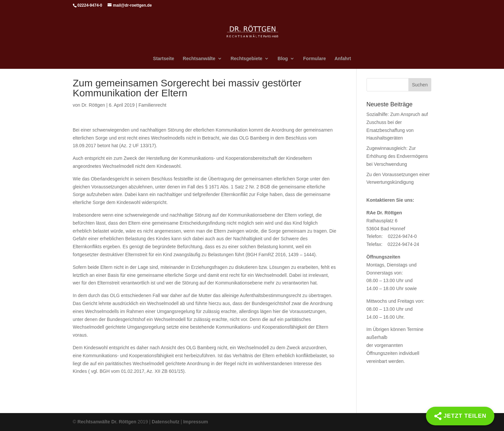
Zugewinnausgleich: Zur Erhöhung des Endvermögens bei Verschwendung (397, 156)
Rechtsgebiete (246, 59)
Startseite (164, 59)
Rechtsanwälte (199, 59)
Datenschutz (166, 422)
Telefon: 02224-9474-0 (392, 236)
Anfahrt (343, 59)
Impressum (196, 422)
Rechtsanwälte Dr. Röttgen (107, 422)
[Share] (460, 416)
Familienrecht (152, 105)
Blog (283, 59)
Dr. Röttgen (93, 105)
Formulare (314, 59)
